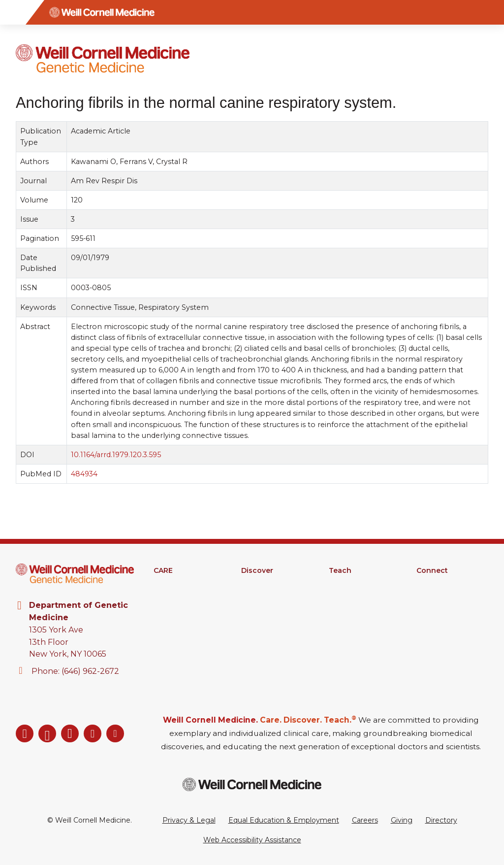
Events (428, 622)
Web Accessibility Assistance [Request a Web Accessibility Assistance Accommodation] (252, 840)
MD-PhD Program (361, 609)
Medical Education (361, 583)
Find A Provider (180, 583)
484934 (84, 474)
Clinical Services (180, 596)
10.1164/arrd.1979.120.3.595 (116, 455)
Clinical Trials (262, 596)
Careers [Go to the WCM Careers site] (365, 820)
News (426, 609)
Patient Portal (178, 609)
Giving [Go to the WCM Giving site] (402, 820)
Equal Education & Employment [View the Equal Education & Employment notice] (284, 820)
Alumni (428, 596)
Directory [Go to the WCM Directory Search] (441, 820)
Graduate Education (363, 596)
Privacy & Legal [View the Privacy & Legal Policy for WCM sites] (189, 820)
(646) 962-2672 (90, 671)
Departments (440, 583)
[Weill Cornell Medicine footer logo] (252, 784)
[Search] (492, 12)
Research (257, 583)
